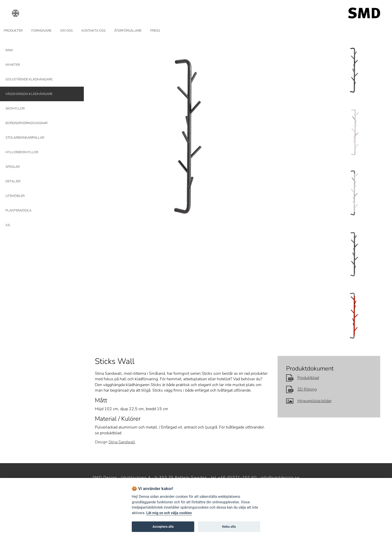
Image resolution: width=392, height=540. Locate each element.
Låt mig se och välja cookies (169, 513)
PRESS (155, 31)
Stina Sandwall (122, 442)
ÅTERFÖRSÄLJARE (128, 31)
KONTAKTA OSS (94, 31)
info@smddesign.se (280, 477)
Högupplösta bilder (309, 401)
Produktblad (303, 378)
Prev (102, 139)
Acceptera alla (163, 527)
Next (313, 139)
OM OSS (67, 31)
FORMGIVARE (41, 31)
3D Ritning (301, 389)
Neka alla (229, 527)
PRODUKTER (13, 31)
